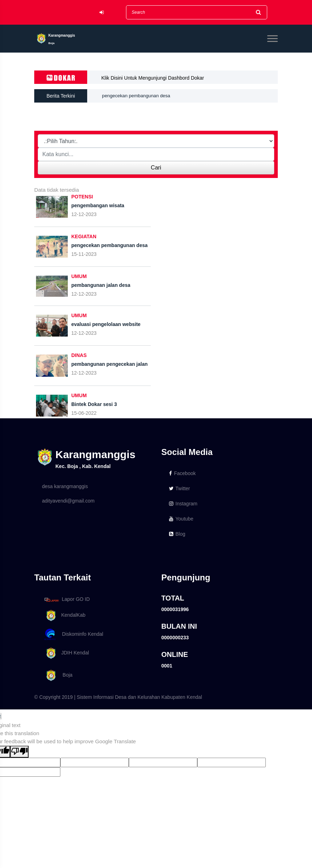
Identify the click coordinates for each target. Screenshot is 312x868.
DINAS (79, 355)
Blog (177, 534)
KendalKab (64, 615)
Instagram (183, 504)
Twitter (179, 488)
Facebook (182, 473)
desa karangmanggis (65, 486)
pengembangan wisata (127, 90)
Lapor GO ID (67, 600)
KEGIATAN (84, 236)
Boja (57, 675)
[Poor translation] (19, 752)
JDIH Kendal (65, 653)
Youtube (181, 519)
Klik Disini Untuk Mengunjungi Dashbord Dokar (153, 78)
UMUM (79, 276)
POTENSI (82, 197)
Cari (156, 168)
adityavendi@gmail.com (68, 501)
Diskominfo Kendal (73, 635)
